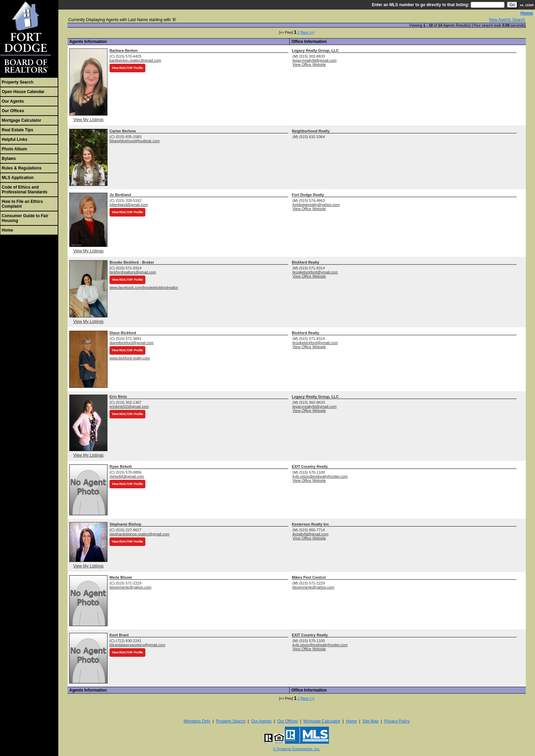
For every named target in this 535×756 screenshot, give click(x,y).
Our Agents (13, 101)
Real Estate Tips (17, 130)
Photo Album (14, 149)
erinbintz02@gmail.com (129, 406)
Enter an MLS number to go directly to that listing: (421, 5)
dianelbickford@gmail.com (132, 343)
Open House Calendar (23, 92)
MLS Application (18, 178)
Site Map (370, 721)
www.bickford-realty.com (130, 358)
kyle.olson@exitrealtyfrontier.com (320, 476)
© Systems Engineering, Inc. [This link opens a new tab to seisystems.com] (297, 749)
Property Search (18, 82)
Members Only (197, 721)
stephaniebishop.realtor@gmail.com (140, 534)
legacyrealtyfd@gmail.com (314, 60)
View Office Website (309, 64)
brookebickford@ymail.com (315, 272)
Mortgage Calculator (21, 120)
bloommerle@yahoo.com (130, 587)
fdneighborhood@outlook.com (135, 141)
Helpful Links (15, 139)
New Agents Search (507, 20)
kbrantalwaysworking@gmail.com (137, 645)
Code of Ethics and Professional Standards (25, 190)
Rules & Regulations (22, 168)
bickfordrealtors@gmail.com (133, 272)
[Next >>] (307, 33)
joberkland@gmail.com (129, 205)
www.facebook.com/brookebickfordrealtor (144, 287)
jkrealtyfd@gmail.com (310, 534)
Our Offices (13, 111)
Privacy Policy (397, 721)
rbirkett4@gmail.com (127, 476)
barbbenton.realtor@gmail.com (135, 60)
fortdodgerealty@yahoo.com (316, 205)
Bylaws (9, 159)
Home (7, 230)
